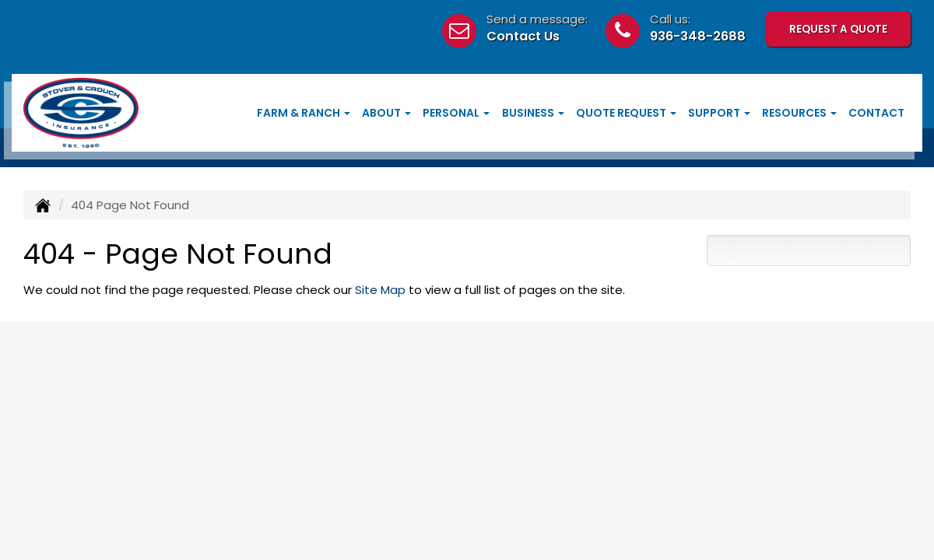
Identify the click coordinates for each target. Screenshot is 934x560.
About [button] (386, 113)
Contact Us (523, 36)
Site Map (380, 290)
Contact (876, 113)
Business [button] (533, 113)
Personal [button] (456, 113)
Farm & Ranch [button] (304, 113)
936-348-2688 (698, 36)
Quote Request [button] (626, 113)
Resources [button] (799, 113)
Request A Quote (838, 28)
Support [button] (719, 113)
